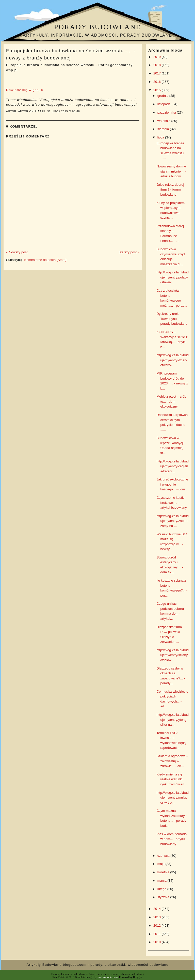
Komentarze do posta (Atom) (45, 260)
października (167, 112)
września (164, 121)
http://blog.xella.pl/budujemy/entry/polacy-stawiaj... (172, 277)
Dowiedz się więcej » (25, 90)
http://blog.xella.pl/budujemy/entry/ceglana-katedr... (172, 466)
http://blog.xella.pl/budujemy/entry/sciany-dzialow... (173, 655)
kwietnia (164, 872)
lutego (162, 889)
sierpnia (164, 129)
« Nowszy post (17, 252)
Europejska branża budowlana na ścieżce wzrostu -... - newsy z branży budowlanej (71, 54)
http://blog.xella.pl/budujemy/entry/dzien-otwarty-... (172, 360)
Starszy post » (129, 252)
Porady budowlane (97, 27)
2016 (158, 82)
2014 (158, 909)
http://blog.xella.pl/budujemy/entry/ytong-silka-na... (172, 720)
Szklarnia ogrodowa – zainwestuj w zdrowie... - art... (172, 761)
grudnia (163, 96)
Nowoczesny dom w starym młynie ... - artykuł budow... (171, 171)
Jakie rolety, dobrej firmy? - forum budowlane (170, 190)
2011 (158, 934)
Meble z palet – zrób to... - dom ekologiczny (171, 401)
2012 (158, 925)
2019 (158, 57)
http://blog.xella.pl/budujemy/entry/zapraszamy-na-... (172, 521)
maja (161, 864)
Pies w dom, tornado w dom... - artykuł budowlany (172, 839)
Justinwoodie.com (108, 977)
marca (162, 881)
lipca (161, 137)
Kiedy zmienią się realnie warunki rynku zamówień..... (173, 779)
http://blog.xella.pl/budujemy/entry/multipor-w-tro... (172, 798)
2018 (158, 65)
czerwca (164, 856)
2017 (158, 73)
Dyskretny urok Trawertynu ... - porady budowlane (172, 319)
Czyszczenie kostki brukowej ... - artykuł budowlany (172, 503)
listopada (165, 104)
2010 (158, 942)
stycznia (164, 897)
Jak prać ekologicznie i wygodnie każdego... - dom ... (172, 484)
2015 (158, 90)
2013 (158, 917)
